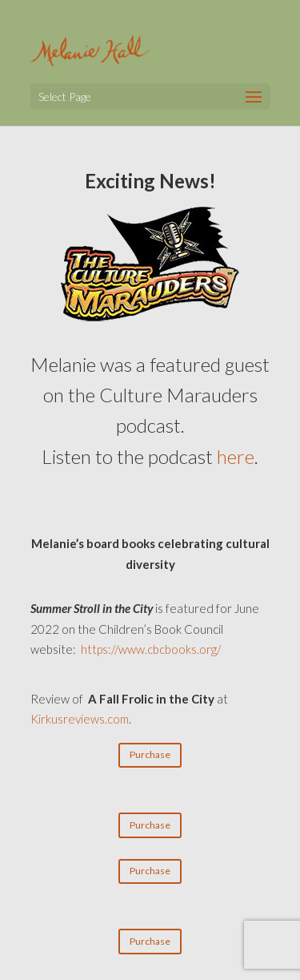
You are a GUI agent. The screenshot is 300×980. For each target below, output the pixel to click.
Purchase (150, 754)
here (236, 456)
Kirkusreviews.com (80, 719)
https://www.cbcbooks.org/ (151, 649)
